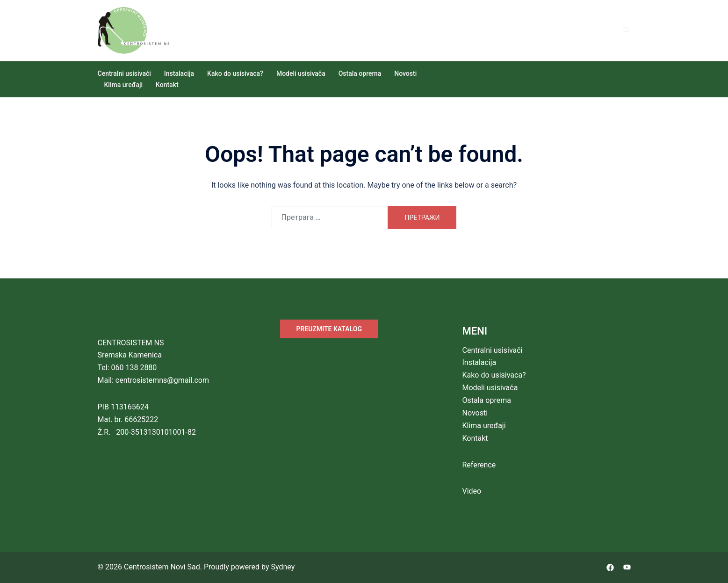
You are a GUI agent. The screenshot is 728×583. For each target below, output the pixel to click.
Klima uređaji (124, 85)
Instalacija (179, 73)
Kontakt (167, 85)
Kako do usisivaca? (235, 73)
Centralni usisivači (124, 73)
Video (472, 491)
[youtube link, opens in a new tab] (627, 567)
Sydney (283, 567)
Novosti (405, 73)
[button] (627, 30)
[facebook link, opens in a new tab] (610, 567)
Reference (479, 465)
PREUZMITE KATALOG (329, 329)
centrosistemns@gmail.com (162, 380)
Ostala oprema (360, 73)
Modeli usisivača (301, 73)
